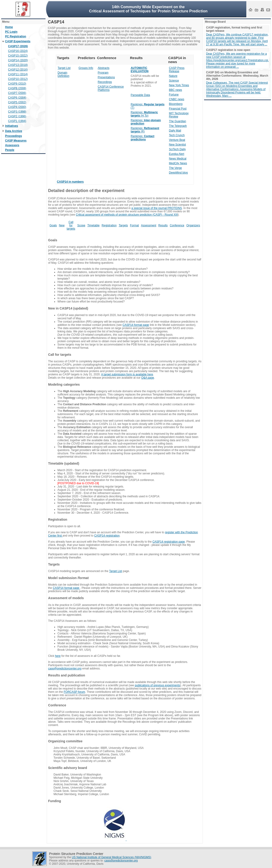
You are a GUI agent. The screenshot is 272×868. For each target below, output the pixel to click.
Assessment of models (66, 598)
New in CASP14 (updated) (68, 308)
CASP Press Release (177, 70)
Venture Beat (177, 140)
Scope (81, 225)
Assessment (149, 225)
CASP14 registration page (169, 542)
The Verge (175, 168)
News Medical (178, 159)
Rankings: (143, 138)
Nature (173, 76)
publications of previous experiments (157, 685)
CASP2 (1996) (17, 116)
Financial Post (178, 109)
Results (163, 225)
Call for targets (71, 225)
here (58, 656)
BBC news (176, 90)
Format (134, 225)
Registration (109, 225)
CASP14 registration (107, 536)
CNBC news (177, 99)
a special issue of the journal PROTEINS (157, 208)
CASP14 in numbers (70, 182)
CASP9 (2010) (17, 84)
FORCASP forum (74, 692)
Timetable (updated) (64, 463)
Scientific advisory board (68, 768)
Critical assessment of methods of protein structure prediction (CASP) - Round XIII (127, 215)
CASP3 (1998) (17, 112)
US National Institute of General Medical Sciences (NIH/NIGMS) (111, 857)
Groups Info (86, 68)
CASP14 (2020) (18, 60)
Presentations (106, 77)
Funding (55, 801)
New (62, 225)
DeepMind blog (178, 173)
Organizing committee (65, 741)
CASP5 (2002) (17, 102)
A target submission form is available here (127, 374)
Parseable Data (140, 95)
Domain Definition (64, 74)
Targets (123, 225)
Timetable (93, 225)
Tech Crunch (177, 135)
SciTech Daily (177, 149)
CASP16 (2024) (18, 51)
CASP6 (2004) (17, 98)
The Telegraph (178, 126)
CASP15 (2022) (18, 56)
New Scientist (178, 145)
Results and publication (67, 675)
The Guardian (178, 121)
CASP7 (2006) (17, 93)
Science (174, 81)
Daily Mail (175, 131)
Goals (53, 225)
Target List (64, 68)
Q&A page (148, 378)
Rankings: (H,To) (144, 114)
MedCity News (178, 163)
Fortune (174, 95)
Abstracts (104, 68)
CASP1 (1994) (17, 121)
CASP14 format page (136, 325)
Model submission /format (68, 578)
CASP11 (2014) (18, 74)
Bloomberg (176, 104)
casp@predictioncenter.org (65, 669)
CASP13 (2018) (18, 65)
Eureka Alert (177, 154)
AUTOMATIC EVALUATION (140, 70)
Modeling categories (64, 384)
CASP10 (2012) (18, 79)
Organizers (193, 225)
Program (103, 73)
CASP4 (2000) (17, 107)
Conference (177, 225)
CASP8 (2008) (17, 88)
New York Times (179, 85)
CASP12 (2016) (18, 70)
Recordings (105, 82)
